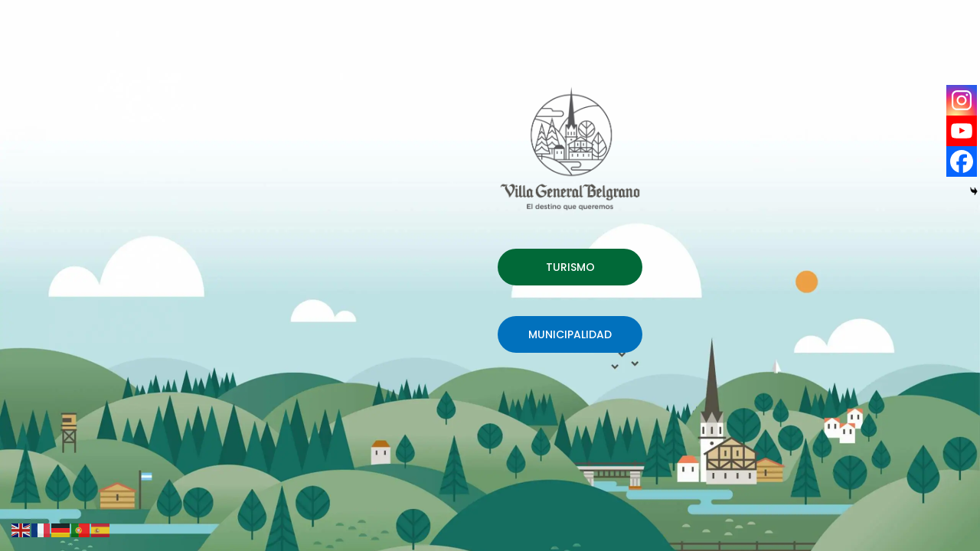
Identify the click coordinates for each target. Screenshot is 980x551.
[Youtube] (962, 131)
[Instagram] (962, 100)
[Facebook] (962, 161)
